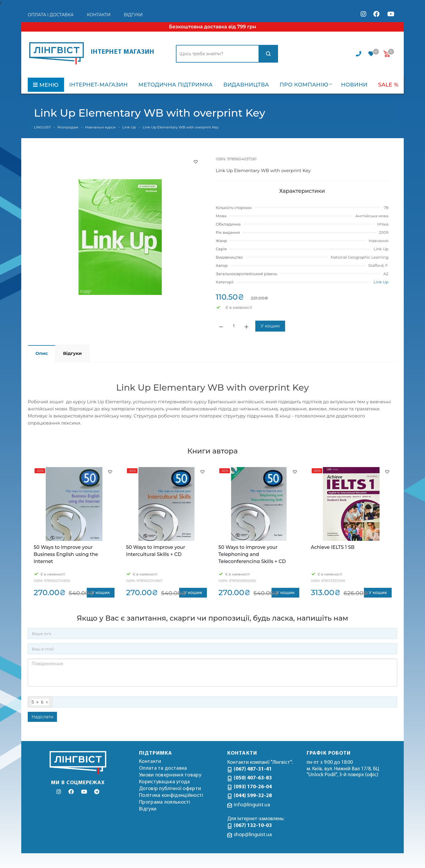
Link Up (381, 282)
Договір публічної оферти (170, 789)
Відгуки (148, 809)
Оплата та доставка (163, 768)
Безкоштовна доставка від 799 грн (212, 27)
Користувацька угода (165, 782)
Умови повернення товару (170, 775)
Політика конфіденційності (171, 796)
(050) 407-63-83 (253, 778)
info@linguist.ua (252, 805)
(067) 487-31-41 (253, 769)
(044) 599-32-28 (253, 796)
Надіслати (42, 717)
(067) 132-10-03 (253, 826)
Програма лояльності (165, 802)
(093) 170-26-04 (253, 787)
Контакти (150, 762)
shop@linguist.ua (253, 835)
